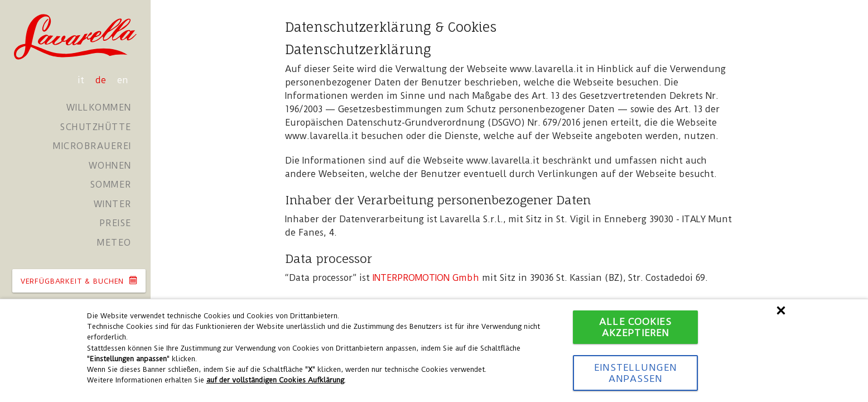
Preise (115, 223)
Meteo (114, 243)
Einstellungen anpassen (635, 373)
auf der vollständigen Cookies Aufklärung (275, 380)
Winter (113, 204)
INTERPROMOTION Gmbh (426, 278)
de (102, 80)
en (123, 80)
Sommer (111, 185)
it (82, 80)
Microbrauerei (92, 146)
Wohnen (110, 166)
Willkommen (99, 107)
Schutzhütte (96, 127)
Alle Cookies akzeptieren (635, 327)
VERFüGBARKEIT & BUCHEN (79, 281)
